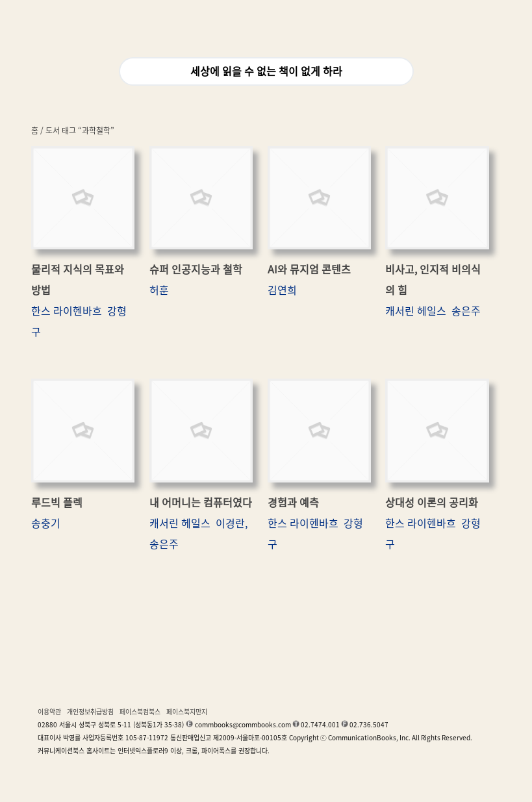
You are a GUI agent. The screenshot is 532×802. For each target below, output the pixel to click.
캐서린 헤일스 (416, 311)
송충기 (46, 523)
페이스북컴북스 (140, 712)
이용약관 (49, 712)
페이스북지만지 (187, 712)
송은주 (466, 311)
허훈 (159, 290)
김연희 (282, 290)
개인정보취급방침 (90, 712)
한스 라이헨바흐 (67, 311)
